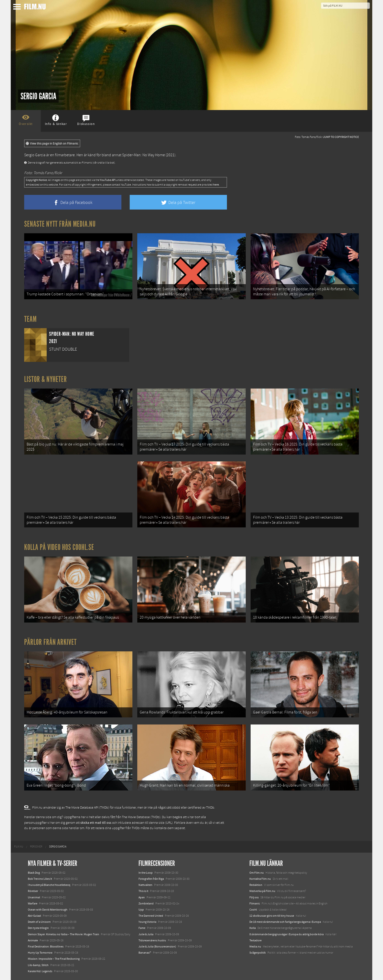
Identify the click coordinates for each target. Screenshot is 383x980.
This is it (143, 891)
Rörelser (33, 891)
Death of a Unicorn (39, 922)
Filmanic (255, 903)
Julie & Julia (146, 934)
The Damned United (151, 916)
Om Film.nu (257, 873)
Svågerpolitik (258, 953)
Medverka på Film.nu (262, 891)
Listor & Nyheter (46, 379)
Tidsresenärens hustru (152, 940)
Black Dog (34, 873)
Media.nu (255, 947)
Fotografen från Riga (151, 879)
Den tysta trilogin (38, 928)
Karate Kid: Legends (40, 971)
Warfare (33, 903)
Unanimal (34, 897)
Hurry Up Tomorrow (40, 953)
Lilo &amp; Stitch (38, 965)
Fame (142, 928)
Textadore (255, 940)
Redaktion (256, 885)
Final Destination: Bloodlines (46, 947)
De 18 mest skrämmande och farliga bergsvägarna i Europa (285, 922)
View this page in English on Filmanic (52, 144)
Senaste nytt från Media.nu (60, 224)
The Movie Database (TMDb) (141, 817)
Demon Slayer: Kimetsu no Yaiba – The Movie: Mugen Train (64, 934)
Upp (141, 910)
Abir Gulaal (34, 916)
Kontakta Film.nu (260, 879)
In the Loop (146, 873)
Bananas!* (145, 953)
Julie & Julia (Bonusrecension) (157, 947)
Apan (142, 897)
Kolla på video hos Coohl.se (59, 547)
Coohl (253, 910)
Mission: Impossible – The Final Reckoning (54, 959)
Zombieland (146, 903)
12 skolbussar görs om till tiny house (272, 916)
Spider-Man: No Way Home (144, 155)
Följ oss (254, 897)
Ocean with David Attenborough (48, 910)
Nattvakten (145, 885)
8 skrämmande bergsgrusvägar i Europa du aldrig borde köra (287, 934)
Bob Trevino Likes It (40, 879)
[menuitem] (19, 847)
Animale (33, 940)
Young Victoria (147, 922)
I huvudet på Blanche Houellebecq (49, 885)
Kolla (253, 928)
